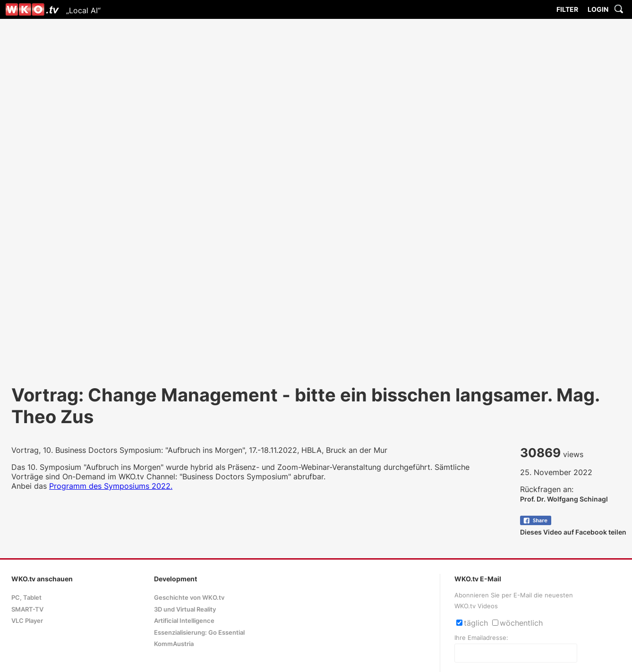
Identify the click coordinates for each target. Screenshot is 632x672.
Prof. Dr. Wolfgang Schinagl (564, 499)
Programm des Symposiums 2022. (111, 486)
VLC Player (27, 621)
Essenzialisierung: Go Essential (199, 633)
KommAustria (174, 644)
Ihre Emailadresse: (481, 638)
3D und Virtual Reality (185, 609)
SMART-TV (27, 609)
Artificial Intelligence (184, 621)
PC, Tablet (26, 598)
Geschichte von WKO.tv (189, 598)
